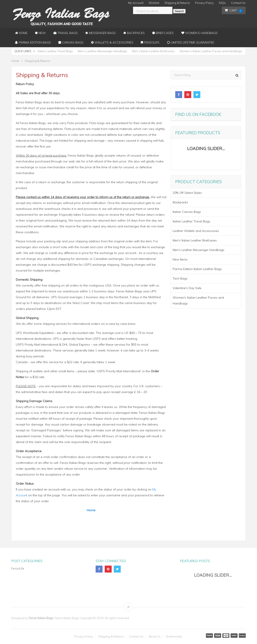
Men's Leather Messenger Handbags (198, 250)
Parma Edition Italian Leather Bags (197, 269)
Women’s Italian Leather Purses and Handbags (211, 51)
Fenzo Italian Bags (41, 618)
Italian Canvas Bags (187, 212)
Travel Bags (66, 33)
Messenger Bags (100, 33)
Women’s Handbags (199, 33)
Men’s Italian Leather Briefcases (153, 51)
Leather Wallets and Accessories (196, 231)
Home (21, 33)
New (40, 33)
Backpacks (134, 33)
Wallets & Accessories (112, 42)
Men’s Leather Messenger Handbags (102, 51)
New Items (180, 259)
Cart (234, 10)
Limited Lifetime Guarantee (191, 42)
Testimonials (174, 637)
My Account (136, 3)
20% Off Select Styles (187, 193)
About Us (155, 637)
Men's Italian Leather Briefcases (195, 240)
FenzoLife (150, 42)
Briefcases (163, 33)
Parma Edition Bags (33, 42)
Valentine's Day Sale (187, 288)
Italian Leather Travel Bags (55, 51)
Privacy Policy (204, 3)
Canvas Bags (71, 42)
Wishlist (154, 3)
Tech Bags (180, 278)
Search (179, 11)
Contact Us (238, 3)
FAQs (222, 3)
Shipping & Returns (177, 3)
